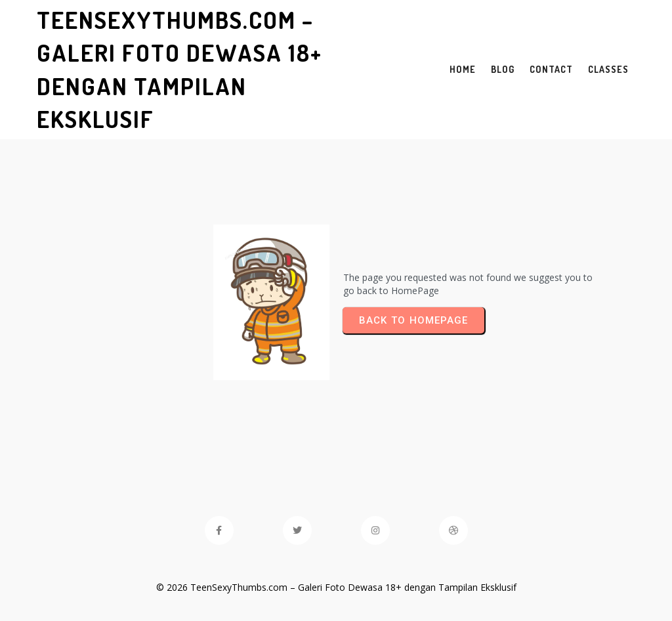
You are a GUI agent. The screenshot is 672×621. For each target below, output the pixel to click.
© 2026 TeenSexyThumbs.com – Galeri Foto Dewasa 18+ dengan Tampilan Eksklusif (336, 587)
